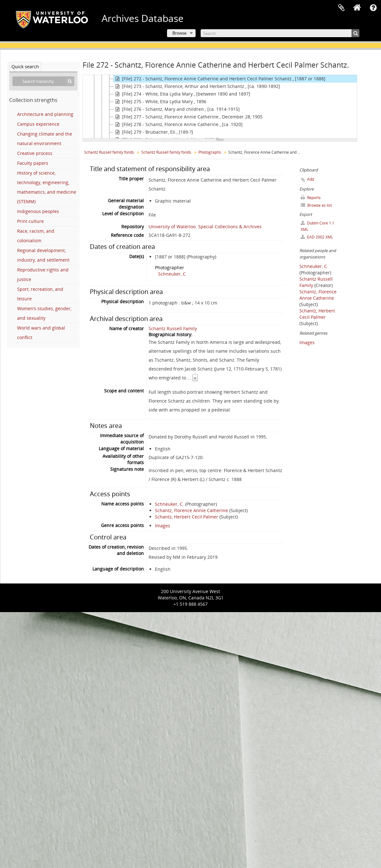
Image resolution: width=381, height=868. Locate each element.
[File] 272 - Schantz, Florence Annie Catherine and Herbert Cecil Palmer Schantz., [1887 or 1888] (220, 79)
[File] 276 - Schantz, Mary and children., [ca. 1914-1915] (177, 109)
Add (311, 179)
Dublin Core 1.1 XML (317, 226)
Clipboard (341, 8)
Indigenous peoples (38, 211)
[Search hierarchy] (43, 81)
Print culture (30, 221)
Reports (311, 198)
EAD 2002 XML (317, 237)
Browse (179, 33)
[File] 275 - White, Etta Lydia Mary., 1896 (160, 102)
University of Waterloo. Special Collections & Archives (205, 227)
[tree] (220, 107)
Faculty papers (33, 163)
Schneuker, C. (173, 274)
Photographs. (210, 152)
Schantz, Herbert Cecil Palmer (187, 517)
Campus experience (38, 124)
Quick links (373, 8)
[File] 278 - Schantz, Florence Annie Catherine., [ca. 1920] (178, 124)
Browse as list (316, 205)
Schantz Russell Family (173, 328)
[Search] (280, 33)
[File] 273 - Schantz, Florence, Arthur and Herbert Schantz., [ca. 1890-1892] (197, 86)
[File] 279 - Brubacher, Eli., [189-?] (153, 132)
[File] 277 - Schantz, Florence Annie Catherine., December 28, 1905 (188, 117)
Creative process (35, 153)
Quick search (25, 67)
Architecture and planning (45, 114)
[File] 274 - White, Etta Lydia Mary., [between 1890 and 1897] (182, 94)
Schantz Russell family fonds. (110, 152)
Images (163, 526)
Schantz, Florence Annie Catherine (191, 510)
